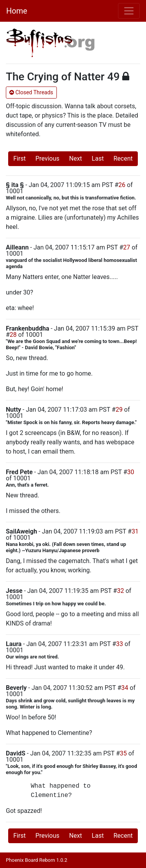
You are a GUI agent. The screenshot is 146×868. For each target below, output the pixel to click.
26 (122, 185)
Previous (47, 159)
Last (98, 159)
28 (13, 335)
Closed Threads (31, 92)
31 (135, 531)
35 (123, 753)
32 (120, 591)
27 (127, 247)
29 (119, 410)
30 (131, 472)
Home (17, 11)
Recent (123, 159)
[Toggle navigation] (129, 11)
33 (120, 644)
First (19, 159)
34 (125, 688)
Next (76, 159)
